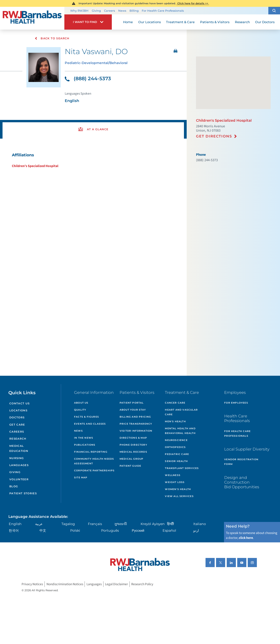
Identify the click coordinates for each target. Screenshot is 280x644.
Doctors (17, 417)
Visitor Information (136, 431)
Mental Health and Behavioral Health (180, 431)
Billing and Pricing (135, 417)
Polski (75, 530)
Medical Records (133, 452)
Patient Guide (130, 466)
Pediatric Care (177, 454)
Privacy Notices (32, 584)
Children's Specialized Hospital (35, 166)
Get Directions (214, 136)
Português (110, 530)
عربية (39, 524)
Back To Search (52, 38)
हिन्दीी (170, 524)
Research (18, 439)
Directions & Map (133, 438)
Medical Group (132, 459)
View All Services (179, 496)
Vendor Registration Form (241, 462)
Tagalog (68, 524)
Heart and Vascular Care (181, 412)
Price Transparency (136, 424)
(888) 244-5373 (88, 78)
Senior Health (176, 461)
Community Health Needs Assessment (94, 461)
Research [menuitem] (242, 22)
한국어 (14, 530)
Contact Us (19, 403)
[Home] (32, 18)
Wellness (173, 475)
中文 (43, 530)
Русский (138, 530)
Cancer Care (175, 403)
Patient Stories (23, 493)
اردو (196, 530)
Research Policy (142, 584)
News (122, 11)
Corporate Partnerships (94, 470)
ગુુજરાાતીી (121, 524)
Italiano (200, 524)
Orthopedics (175, 447)
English (15, 524)
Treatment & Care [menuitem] (180, 22)
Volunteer (19, 479)
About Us (81, 403)
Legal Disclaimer (116, 584)
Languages (19, 465)
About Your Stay (133, 410)
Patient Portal (132, 403)
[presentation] (93, 129)
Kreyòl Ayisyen (153, 524)
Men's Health (175, 421)
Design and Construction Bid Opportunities (242, 482)
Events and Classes (90, 424)
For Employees (236, 403)
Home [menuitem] (128, 22)
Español (169, 530)
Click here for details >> (193, 3)
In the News (84, 438)
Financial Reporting (91, 452)
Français (95, 524)
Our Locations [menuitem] (150, 22)
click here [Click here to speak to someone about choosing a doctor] (246, 538)
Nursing (17, 458)
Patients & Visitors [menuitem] (215, 22)
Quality (80, 410)
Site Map (81, 477)
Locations (18, 410)
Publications (85, 445)
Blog (14, 486)
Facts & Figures (87, 417)
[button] (274, 11)
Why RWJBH (79, 11)
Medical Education (19, 448)
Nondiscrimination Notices (65, 584)
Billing (134, 11)
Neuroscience (176, 440)
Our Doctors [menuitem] (265, 22)
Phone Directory (133, 445)
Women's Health (178, 489)
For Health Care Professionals (163, 11)
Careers (109, 11)
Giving (96, 11)
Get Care (17, 425)
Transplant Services (182, 468)
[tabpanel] (93, 160)
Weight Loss (175, 482)
